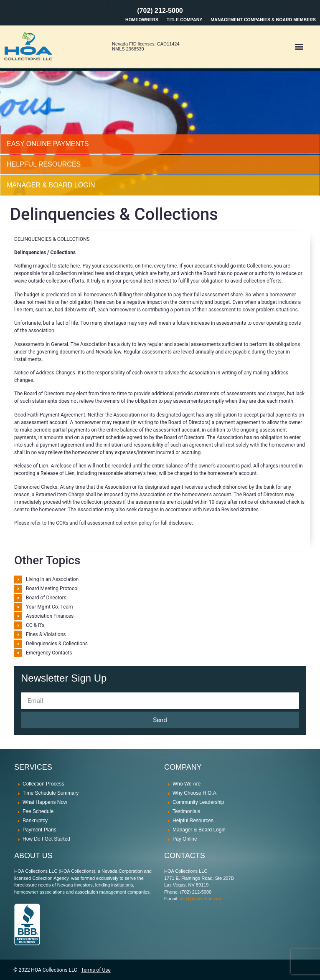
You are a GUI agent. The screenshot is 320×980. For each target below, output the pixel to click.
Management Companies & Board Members (263, 20)
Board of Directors (46, 598)
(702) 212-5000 (160, 11)
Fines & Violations (46, 634)
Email (27, 690)
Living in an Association (52, 579)
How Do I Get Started (46, 839)
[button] (299, 47)
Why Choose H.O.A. (195, 793)
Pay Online (185, 839)
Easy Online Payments (48, 144)
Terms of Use (96, 970)
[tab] (160, 144)
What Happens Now (45, 802)
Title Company (184, 20)
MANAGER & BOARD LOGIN (51, 185)
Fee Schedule (38, 811)
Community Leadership (198, 802)
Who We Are (187, 784)
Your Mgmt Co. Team (50, 607)
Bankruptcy (35, 821)
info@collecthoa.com (201, 899)
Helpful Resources (193, 821)
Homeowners (142, 20)
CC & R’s (35, 625)
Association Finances (50, 616)
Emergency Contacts (49, 653)
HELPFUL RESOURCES (44, 164)
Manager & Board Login (199, 830)
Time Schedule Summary (51, 793)
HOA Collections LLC (54, 970)
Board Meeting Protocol (52, 589)
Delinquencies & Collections (57, 644)
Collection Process (43, 784)
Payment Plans (39, 830)
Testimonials (186, 811)
